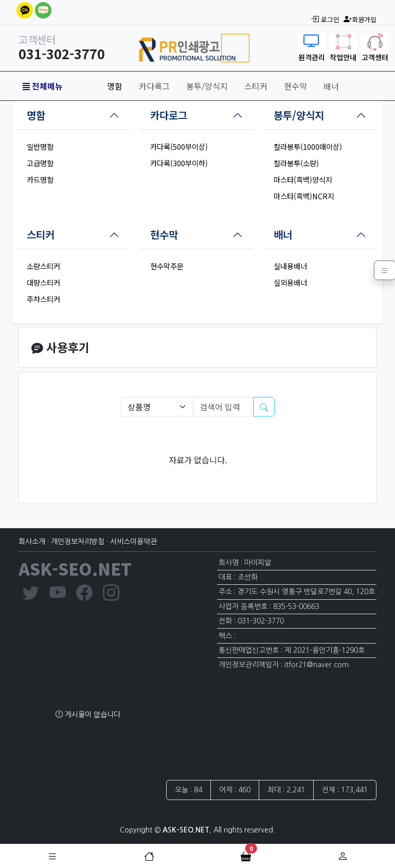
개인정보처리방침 (78, 542)
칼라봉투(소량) (296, 163)
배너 (331, 86)
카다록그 (154, 86)
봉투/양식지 (207, 86)
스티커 (256, 86)
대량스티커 (43, 282)
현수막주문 (167, 266)
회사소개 (32, 542)
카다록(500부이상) (179, 146)
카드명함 (40, 179)
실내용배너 (290, 266)
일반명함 (40, 146)
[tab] (73, 115)
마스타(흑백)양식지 (303, 179)
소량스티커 (43, 266)
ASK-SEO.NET (75, 568)
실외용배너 (290, 282)
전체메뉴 (43, 86)
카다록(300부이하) (179, 163)
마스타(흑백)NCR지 (304, 196)
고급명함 (40, 163)
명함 (115, 86)
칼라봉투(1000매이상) (308, 146)
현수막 (295, 86)
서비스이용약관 (133, 542)
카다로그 (169, 115)
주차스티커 (43, 299)
